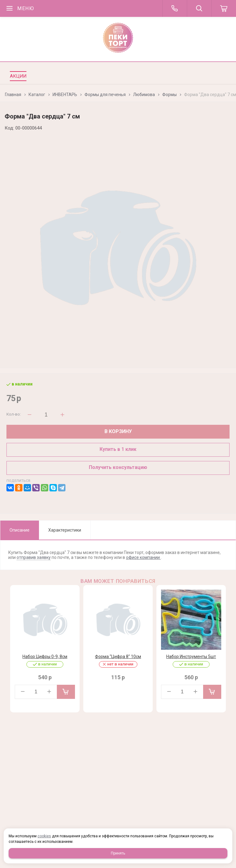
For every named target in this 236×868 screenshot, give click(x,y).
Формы (169, 95)
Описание (20, 530)
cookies (44, 836)
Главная (13, 95)
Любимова (144, 95)
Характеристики (65, 530)
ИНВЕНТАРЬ (65, 95)
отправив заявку (34, 557)
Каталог (37, 95)
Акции (18, 76)
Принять (118, 853)
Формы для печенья (105, 95)
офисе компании (143, 557)
